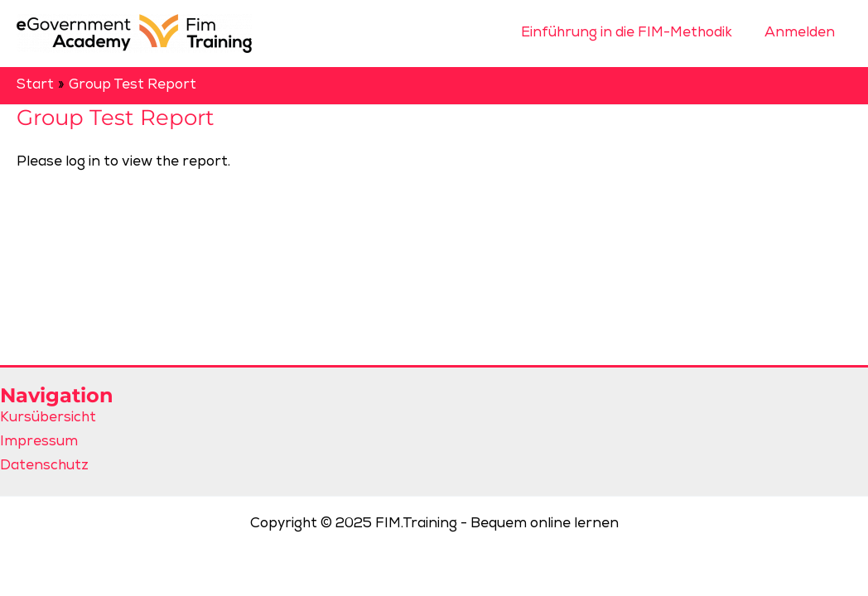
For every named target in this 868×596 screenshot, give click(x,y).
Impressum (39, 442)
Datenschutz (44, 466)
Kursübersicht (48, 418)
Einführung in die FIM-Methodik (633, 34)
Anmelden (802, 34)
